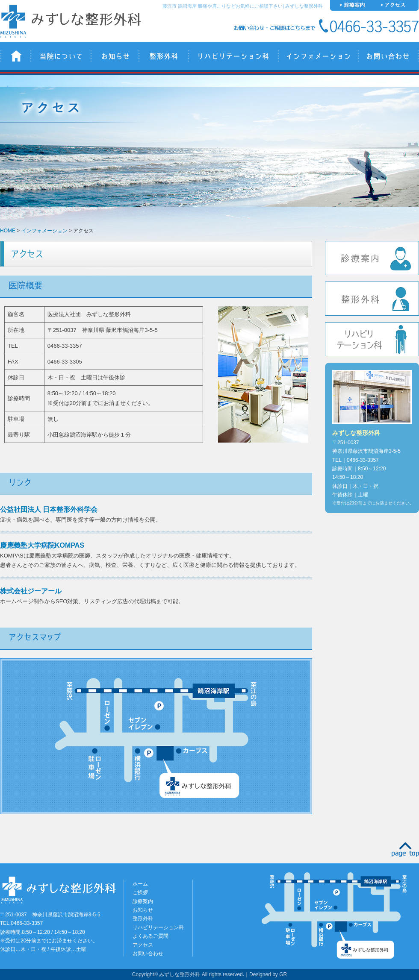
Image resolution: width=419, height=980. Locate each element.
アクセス (143, 945)
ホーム (140, 884)
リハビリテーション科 (233, 56)
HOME (8, 231)
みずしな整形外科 (15, 56)
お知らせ (114, 56)
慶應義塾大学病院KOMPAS (42, 545)
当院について (60, 56)
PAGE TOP (405, 849)
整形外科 (163, 56)
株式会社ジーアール (31, 591)
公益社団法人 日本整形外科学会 (49, 509)
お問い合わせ (388, 56)
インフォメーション (317, 56)
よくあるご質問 (150, 936)
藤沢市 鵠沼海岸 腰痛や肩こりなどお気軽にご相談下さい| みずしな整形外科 (243, 6)
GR (283, 974)
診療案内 (372, 258)
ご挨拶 (140, 892)
